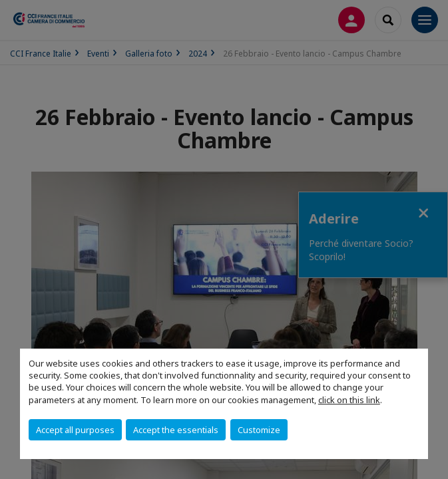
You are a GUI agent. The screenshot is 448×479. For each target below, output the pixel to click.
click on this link (349, 400)
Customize (259, 430)
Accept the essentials (176, 430)
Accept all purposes (75, 430)
